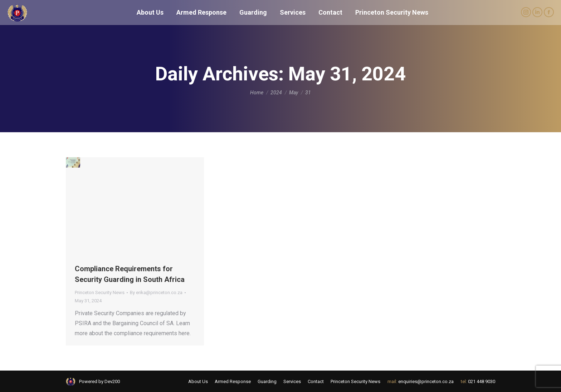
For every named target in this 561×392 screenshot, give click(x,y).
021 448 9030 (482, 381)
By (156, 292)
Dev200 (112, 381)
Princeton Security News (100, 292)
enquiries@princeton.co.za (426, 381)
